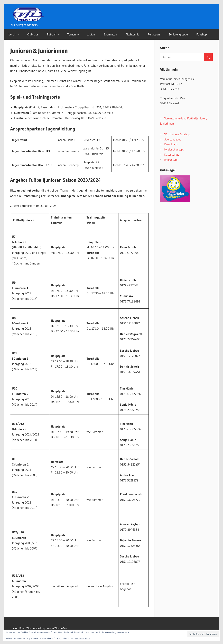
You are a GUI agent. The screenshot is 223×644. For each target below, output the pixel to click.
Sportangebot (173, 139)
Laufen (91, 34)
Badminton (110, 34)
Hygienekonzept (174, 149)
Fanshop (202, 34)
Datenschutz (172, 154)
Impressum (171, 160)
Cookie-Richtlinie (82, 638)
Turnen (73, 34)
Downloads (171, 144)
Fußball (53, 34)
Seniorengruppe (178, 34)
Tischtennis (132, 34)
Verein (14, 34)
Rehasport (154, 34)
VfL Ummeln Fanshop (177, 134)
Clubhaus (33, 34)
